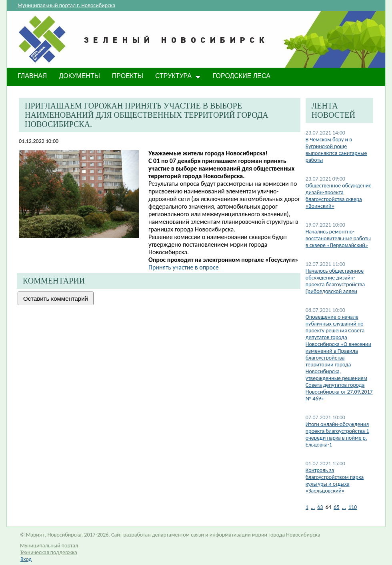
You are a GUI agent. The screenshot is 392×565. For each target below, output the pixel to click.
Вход (26, 559)
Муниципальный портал (49, 546)
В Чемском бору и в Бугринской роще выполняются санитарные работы (336, 150)
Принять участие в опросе (184, 267)
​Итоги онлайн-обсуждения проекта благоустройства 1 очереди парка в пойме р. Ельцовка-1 (337, 434)
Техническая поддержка (49, 552)
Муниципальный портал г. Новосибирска (66, 5)
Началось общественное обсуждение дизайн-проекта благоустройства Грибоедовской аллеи (335, 281)
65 (336, 507)
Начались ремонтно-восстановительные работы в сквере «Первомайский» (338, 238)
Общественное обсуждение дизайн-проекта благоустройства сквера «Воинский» (339, 196)
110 (353, 507)
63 (320, 507)
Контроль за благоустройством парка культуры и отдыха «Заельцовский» (335, 481)
